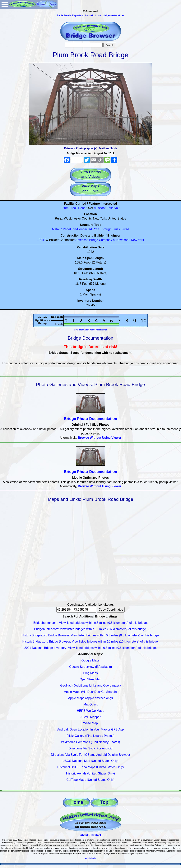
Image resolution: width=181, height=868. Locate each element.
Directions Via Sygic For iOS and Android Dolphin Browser (90, 755)
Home (77, 802)
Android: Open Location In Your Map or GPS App (91, 729)
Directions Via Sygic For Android (90, 748)
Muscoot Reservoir (107, 208)
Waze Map (90, 723)
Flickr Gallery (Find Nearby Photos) (90, 736)
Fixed (125, 229)
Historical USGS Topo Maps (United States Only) (91, 767)
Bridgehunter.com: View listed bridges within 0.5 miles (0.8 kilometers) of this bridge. (90, 623)
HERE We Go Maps (90, 711)
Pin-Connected (82, 229)
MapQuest (90, 704)
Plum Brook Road (74, 208)
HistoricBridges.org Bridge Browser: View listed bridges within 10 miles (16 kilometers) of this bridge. (90, 641)
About (84, 835)
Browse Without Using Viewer (100, 438)
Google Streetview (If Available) (91, 667)
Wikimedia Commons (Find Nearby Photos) (90, 742)
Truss (116, 229)
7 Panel (66, 229)
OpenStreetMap (91, 679)
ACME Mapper (91, 717)
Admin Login (90, 858)
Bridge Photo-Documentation (90, 419)
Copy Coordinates (111, 610)
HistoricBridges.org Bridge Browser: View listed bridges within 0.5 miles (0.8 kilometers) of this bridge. (90, 635)
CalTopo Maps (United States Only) (91, 780)
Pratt (96, 229)
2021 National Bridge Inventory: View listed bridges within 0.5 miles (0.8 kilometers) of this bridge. (91, 648)
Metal (56, 229)
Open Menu (5, 4)
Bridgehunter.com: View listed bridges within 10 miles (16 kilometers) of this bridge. (90, 629)
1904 (40, 240)
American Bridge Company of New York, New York (110, 240)
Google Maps (90, 660)
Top (104, 802)
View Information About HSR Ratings (90, 330)
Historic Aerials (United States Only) (90, 773)
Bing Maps (90, 673)
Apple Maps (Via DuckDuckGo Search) (90, 692)
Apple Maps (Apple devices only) (90, 698)
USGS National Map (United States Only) (91, 761)
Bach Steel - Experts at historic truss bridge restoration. (90, 15)
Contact (96, 835)
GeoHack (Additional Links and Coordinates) (90, 685)
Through (106, 229)
